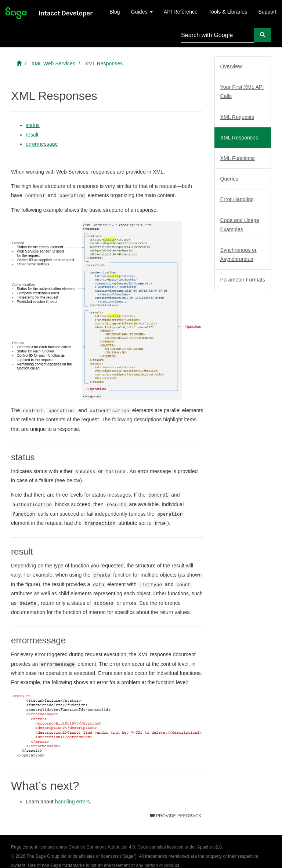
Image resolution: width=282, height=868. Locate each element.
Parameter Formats (243, 280)
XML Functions (238, 158)
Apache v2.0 (209, 847)
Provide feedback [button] (176, 816)
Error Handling (237, 199)
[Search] (263, 35)
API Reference (181, 12)
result (32, 135)
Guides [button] (142, 12)
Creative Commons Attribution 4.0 (102, 847)
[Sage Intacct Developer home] (19, 63)
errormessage (42, 144)
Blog (115, 12)
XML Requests (237, 117)
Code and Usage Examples (240, 225)
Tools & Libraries (228, 12)
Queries (229, 179)
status (33, 125)
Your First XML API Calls (242, 92)
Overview (231, 66)
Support (267, 12)
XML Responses (239, 138)
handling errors (73, 802)
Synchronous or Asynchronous (238, 255)
